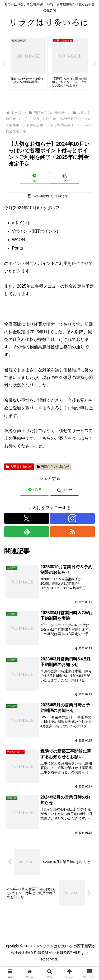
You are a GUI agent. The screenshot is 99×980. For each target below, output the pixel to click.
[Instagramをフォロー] (72, 518)
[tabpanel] (28, 63)
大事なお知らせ (19, 467)
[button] (65, 178)
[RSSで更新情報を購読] (72, 532)
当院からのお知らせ (53, 467)
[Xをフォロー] (27, 518)
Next (95, 64)
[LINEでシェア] (34, 178)
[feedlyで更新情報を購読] (27, 532)
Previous (4, 64)
